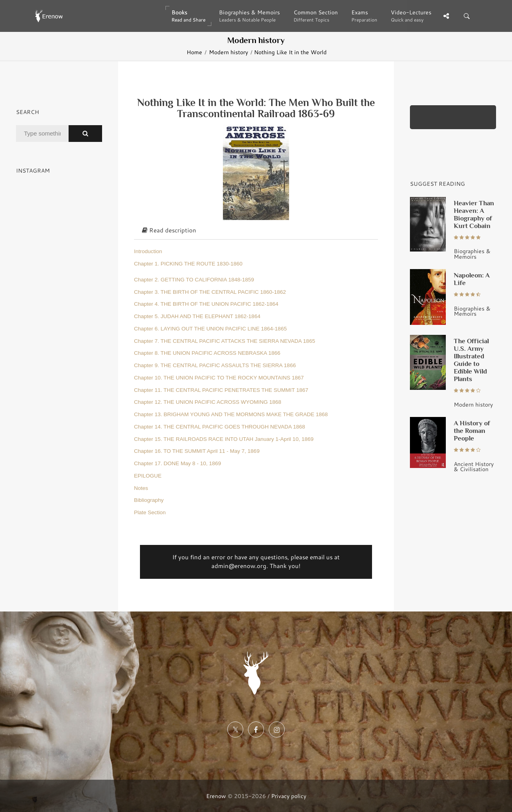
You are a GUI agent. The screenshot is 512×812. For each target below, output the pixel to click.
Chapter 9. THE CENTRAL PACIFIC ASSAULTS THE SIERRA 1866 (215, 365)
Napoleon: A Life (472, 279)
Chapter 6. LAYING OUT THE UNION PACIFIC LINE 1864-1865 (210, 329)
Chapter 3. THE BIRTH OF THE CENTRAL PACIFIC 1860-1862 (210, 292)
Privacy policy (289, 796)
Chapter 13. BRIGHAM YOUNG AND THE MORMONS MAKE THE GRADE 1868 (231, 414)
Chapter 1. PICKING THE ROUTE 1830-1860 (188, 264)
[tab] (256, 231)
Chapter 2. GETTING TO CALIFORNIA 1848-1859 (194, 280)
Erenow (216, 796)
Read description (169, 230)
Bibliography (149, 500)
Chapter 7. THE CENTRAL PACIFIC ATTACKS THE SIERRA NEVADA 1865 (224, 341)
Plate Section (150, 512)
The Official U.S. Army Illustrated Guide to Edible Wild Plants (471, 360)
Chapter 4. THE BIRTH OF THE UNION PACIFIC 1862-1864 (206, 304)
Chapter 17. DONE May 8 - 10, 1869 (177, 463)
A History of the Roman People (472, 431)
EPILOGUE (148, 476)
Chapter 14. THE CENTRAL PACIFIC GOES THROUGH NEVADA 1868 (220, 427)
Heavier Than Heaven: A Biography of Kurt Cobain (474, 214)
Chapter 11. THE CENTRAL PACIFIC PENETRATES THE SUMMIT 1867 (221, 390)
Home (194, 52)
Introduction (148, 251)
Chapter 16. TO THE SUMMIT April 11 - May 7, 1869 (197, 451)
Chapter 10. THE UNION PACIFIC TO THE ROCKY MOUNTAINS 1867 (219, 378)
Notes (141, 488)
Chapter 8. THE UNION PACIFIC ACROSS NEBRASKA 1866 (207, 353)
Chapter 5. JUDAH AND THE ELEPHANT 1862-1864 (197, 316)
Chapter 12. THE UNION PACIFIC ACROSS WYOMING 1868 (208, 402)
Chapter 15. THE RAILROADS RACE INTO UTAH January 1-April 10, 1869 (224, 439)
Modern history (228, 52)
